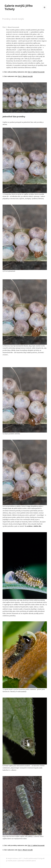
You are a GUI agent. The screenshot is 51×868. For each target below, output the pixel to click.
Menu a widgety (45, 9)
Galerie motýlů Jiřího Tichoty (19, 7)
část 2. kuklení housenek (36, 72)
